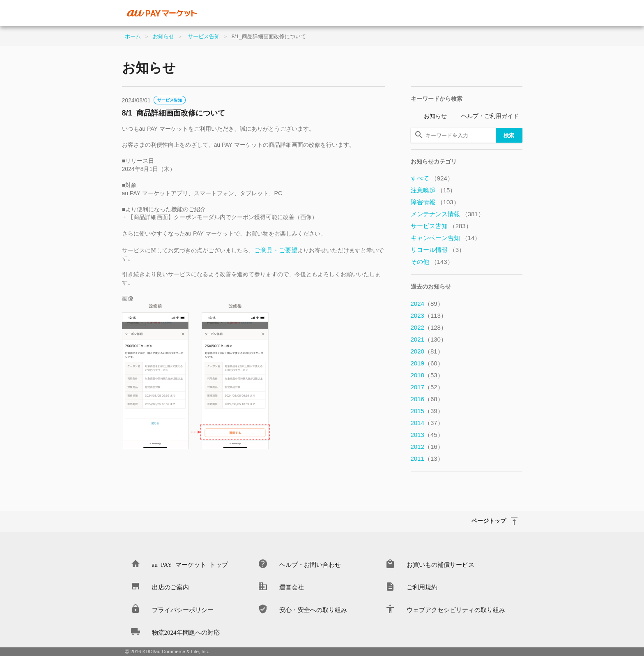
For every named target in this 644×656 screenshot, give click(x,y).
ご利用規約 (422, 587)
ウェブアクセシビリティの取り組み (456, 609)
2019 (427, 363)
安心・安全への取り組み (313, 609)
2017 (427, 387)
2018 (427, 375)
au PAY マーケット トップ (190, 564)
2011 (427, 459)
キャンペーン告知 (446, 238)
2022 (429, 327)
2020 (427, 351)
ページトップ (489, 520)
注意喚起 (434, 190)
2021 (429, 339)
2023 (429, 315)
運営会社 (292, 587)
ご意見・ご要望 (276, 250)
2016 (427, 399)
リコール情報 (438, 250)
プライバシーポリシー (183, 609)
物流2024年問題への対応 (186, 632)
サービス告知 (204, 36)
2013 (427, 435)
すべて (432, 178)
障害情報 (435, 202)
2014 (427, 423)
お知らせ (163, 36)
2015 (427, 411)
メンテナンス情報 (447, 214)
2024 (427, 304)
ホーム (133, 36)
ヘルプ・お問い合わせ (310, 564)
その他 (432, 262)
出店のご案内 (170, 587)
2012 (427, 447)
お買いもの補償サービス (440, 564)
